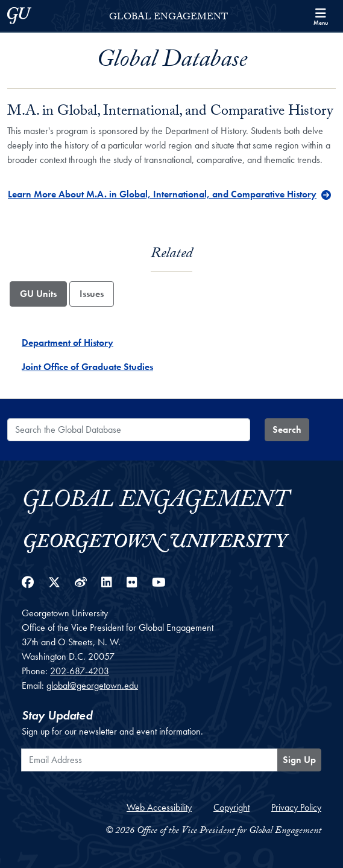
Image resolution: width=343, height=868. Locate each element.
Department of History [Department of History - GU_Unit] (68, 343)
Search (287, 429)
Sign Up (299, 760)
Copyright (231, 807)
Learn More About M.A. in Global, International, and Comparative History (162, 194)
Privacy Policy (296, 807)
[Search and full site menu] (321, 16)
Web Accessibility (159, 807)
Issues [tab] (92, 294)
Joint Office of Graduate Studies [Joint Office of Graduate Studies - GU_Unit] (87, 367)
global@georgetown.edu (92, 685)
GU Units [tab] (38, 294)
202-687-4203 (80, 671)
